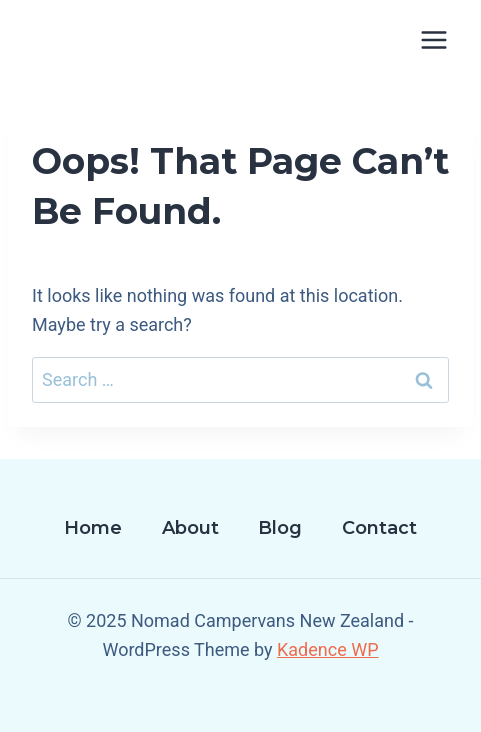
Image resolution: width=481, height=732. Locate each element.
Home (93, 528)
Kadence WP (327, 649)
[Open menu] (433, 39)
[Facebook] (241, 703)
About (190, 528)
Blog (280, 528)
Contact (379, 528)
